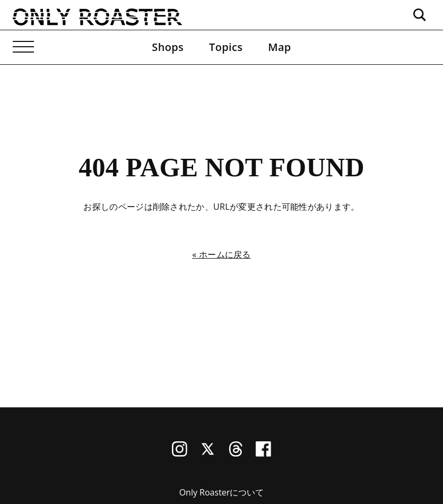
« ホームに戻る (221, 254)
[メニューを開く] (23, 47)
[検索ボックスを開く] (420, 15)
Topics (226, 47)
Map (279, 47)
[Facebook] (263, 454)
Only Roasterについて (222, 492)
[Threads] (236, 454)
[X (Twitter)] (208, 454)
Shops (168, 47)
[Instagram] (180, 454)
